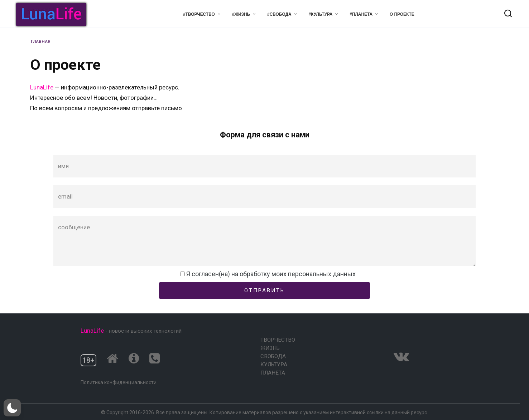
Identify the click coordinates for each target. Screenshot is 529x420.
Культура (274, 365)
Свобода (273, 356)
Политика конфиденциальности (119, 382)
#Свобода (279, 14)
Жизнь (270, 348)
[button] (12, 408)
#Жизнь (241, 14)
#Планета (361, 14)
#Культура (320, 14)
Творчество (278, 340)
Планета (273, 373)
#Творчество (199, 14)
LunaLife (42, 87)
